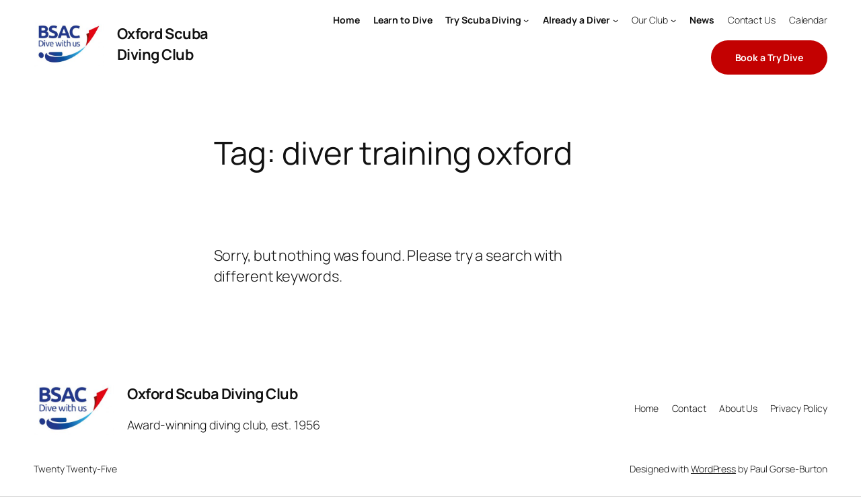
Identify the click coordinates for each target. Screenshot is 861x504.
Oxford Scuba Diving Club (163, 44)
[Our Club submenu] (673, 20)
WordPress (713, 469)
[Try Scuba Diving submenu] (526, 20)
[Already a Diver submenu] (615, 20)
